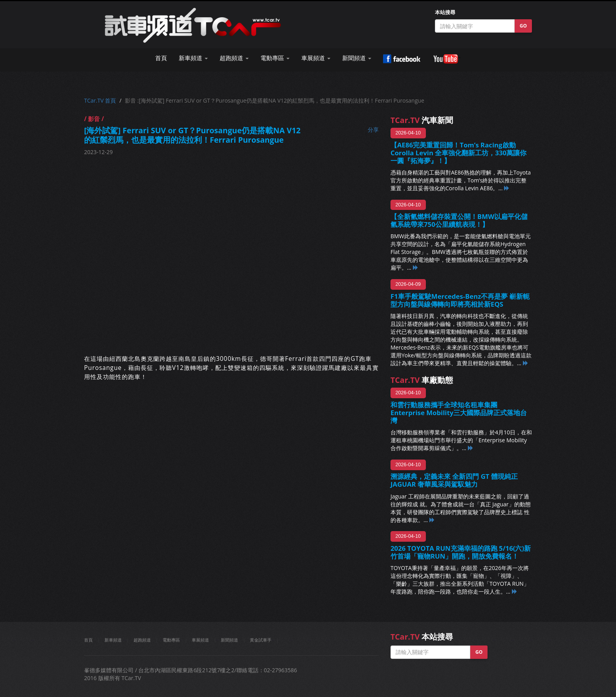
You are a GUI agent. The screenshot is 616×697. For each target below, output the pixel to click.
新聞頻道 (229, 640)
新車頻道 (113, 640)
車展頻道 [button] (316, 58)
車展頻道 (200, 640)
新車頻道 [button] (193, 58)
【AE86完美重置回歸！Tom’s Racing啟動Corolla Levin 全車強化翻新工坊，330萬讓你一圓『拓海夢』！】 (458, 153)
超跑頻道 (142, 640)
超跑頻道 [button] (234, 58)
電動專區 (171, 640)
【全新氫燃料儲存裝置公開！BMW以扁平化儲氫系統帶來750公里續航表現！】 (459, 220)
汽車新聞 (422, 120)
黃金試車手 (261, 640)
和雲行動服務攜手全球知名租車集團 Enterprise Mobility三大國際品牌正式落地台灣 (459, 413)
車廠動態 (422, 380)
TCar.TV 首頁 (100, 100)
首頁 (161, 58)
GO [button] (523, 26)
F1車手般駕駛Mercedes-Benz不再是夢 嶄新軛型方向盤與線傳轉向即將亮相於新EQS (460, 300)
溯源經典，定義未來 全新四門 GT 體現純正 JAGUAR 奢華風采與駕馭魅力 (454, 480)
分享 (373, 130)
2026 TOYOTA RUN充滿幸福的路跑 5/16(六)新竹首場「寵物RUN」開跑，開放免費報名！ (461, 552)
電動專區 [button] (275, 58)
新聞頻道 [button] (357, 58)
